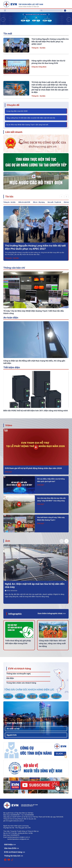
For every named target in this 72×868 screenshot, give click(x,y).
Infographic (15, 614)
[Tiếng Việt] (23, 4)
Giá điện (10, 678)
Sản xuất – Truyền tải (54, 202)
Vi (65, 11)
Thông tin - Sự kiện (38, 48)
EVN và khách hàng (20, 668)
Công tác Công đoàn (39, 67)
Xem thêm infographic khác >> (52, 613)
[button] (69, 19)
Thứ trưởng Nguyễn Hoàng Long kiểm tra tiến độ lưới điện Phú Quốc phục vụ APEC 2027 (50, 42)
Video (9, 425)
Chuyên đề (13, 105)
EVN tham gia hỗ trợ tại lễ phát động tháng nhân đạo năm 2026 (33, 468)
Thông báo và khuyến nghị (18, 674)
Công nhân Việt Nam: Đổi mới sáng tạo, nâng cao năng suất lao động (52, 643)
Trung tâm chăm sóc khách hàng (21, 683)
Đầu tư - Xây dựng (39, 202)
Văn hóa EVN (14, 723)
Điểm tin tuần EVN (24, 202)
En (67, 11)
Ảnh (8, 541)
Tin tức (9, 196)
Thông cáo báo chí (14, 268)
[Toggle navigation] (5, 11)
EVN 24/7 (8, 472)
